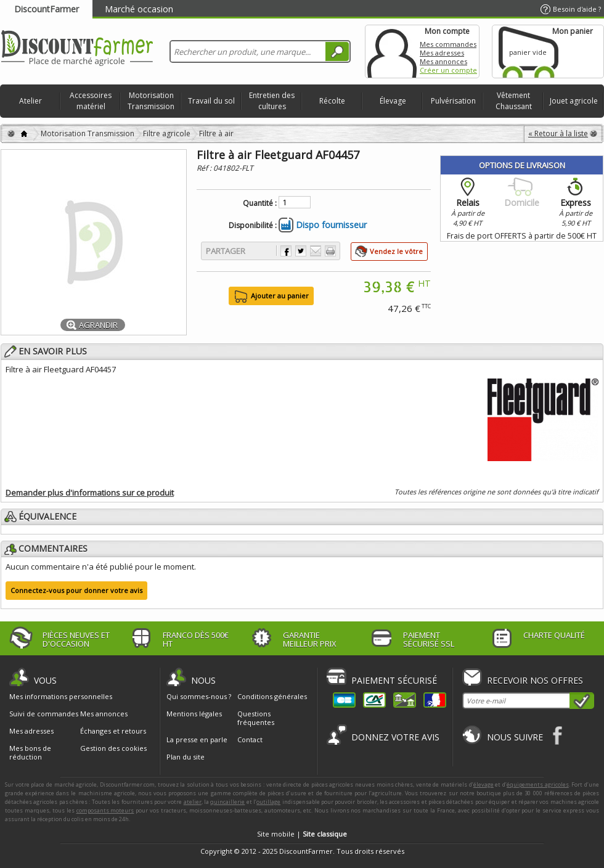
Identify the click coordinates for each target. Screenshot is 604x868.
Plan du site (186, 757)
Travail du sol (211, 101)
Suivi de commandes (44, 714)
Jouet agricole (574, 101)
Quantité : (260, 203)
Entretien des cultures (272, 101)
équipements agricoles (538, 784)
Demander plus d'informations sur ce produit (90, 493)
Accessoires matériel (91, 101)
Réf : (205, 168)
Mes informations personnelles (61, 697)
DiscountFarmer (47, 9)
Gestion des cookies (113, 748)
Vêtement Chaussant (514, 101)
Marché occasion (139, 9)
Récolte (332, 101)
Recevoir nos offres (535, 680)
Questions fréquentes (256, 718)
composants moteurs (105, 810)
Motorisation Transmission (151, 101)
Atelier (31, 101)
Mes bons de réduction (30, 753)
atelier (193, 802)
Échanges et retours (113, 731)
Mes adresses (442, 53)
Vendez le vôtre (396, 251)
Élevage (393, 101)
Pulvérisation (453, 101)
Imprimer (330, 251)
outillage (268, 802)
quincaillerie (227, 802)
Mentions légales (194, 714)
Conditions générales (272, 696)
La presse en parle (197, 739)
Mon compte (392, 51)
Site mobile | (302, 834)
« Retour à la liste (558, 133)
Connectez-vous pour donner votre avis (76, 590)
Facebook (558, 735)
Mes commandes (448, 44)
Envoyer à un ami (316, 251)
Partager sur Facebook (286, 251)
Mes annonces (443, 61)
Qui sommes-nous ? (199, 696)
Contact (250, 739)
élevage (484, 784)
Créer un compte (448, 70)
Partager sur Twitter (301, 251)
